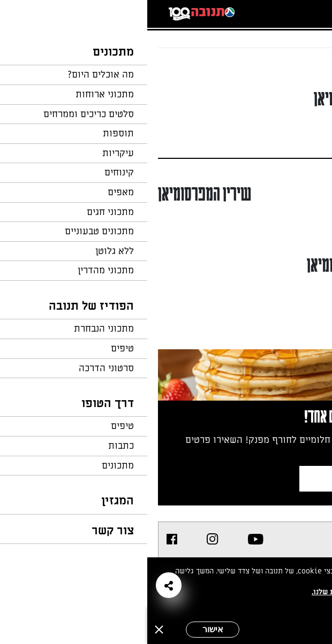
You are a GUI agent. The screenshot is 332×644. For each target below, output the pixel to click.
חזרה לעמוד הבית (292, 68)
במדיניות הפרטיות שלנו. (203, 592)
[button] (21, 585)
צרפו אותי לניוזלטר (233, 478)
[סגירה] (12, 630)
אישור (66, 629)
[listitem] (108, 539)
